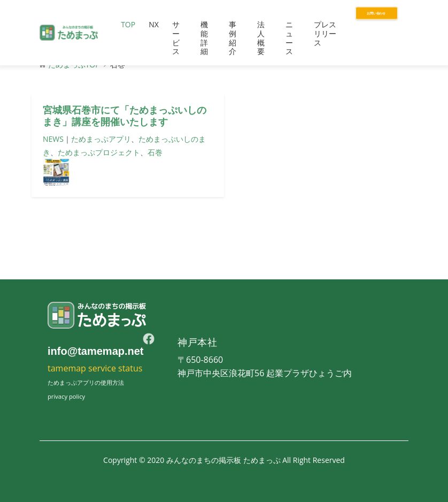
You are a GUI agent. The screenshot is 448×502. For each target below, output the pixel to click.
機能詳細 (204, 38)
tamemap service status (95, 368)
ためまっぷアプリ (101, 139)
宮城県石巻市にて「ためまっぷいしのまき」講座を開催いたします (125, 116)
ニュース (289, 38)
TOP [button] (128, 24)
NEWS (53, 139)
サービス (176, 38)
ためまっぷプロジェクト (99, 152)
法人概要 (261, 38)
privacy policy (66, 396)
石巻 (155, 152)
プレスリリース (325, 33)
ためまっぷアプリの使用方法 (86, 382)
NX (154, 24)
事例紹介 (233, 38)
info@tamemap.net (96, 351)
